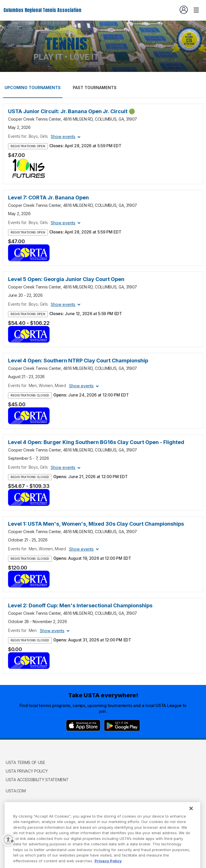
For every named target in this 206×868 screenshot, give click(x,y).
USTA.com (16, 791)
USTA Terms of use (25, 762)
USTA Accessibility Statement (37, 780)
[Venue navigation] (196, 10)
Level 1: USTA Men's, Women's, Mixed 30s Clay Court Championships (96, 524)
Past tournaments (95, 88)
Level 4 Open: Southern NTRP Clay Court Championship (78, 361)
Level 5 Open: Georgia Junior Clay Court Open (66, 279)
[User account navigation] (184, 10)
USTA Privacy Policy (27, 771)
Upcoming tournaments (33, 88)
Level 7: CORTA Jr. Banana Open (48, 198)
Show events (63, 137)
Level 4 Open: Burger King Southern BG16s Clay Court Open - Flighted (96, 442)
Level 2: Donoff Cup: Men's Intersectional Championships (80, 605)
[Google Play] (122, 725)
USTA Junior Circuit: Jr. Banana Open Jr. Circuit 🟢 (71, 111)
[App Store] (83, 725)
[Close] (191, 816)
